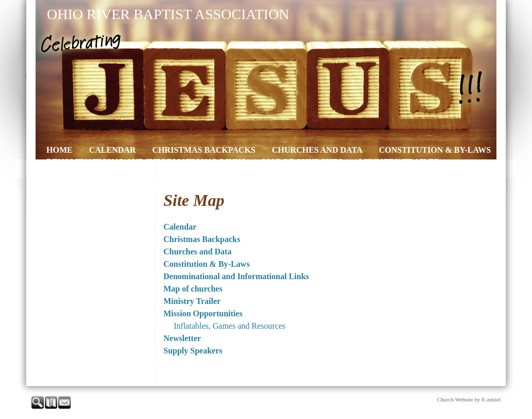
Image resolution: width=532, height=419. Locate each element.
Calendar (113, 150)
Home (60, 150)
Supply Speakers (281, 174)
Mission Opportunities (99, 174)
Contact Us (363, 174)
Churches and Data (317, 150)
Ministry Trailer (399, 162)
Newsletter (197, 174)
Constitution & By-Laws (435, 150)
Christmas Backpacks (204, 150)
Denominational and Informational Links (146, 162)
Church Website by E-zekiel (469, 399)
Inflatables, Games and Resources (230, 326)
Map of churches (303, 162)
